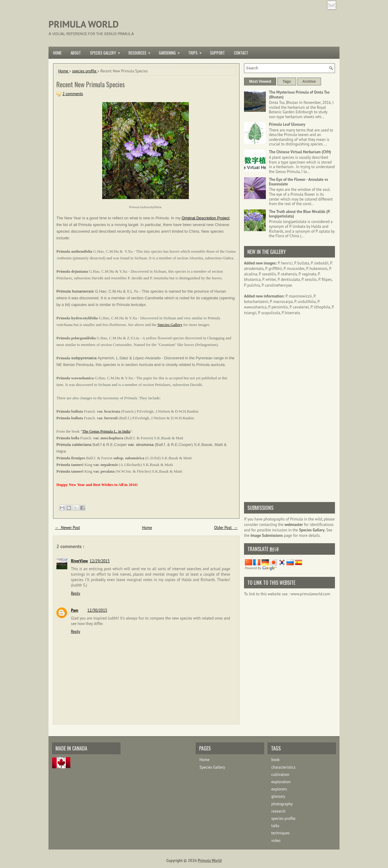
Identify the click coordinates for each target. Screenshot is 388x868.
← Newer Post (67, 528)
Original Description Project (206, 218)
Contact (241, 53)
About (76, 53)
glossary (278, 796)
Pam (75, 610)
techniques (280, 833)
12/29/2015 (100, 561)
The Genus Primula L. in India (106, 431)
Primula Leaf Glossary (287, 124)
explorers (279, 789)
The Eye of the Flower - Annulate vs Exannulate (298, 182)
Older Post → (226, 528)
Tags (287, 81)
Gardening (171, 51)
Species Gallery (107, 51)
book (275, 760)
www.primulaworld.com (311, 594)
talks (275, 826)
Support (217, 53)
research (278, 811)
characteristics (283, 767)
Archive (309, 81)
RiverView (79, 561)
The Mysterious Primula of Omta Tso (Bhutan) (299, 95)
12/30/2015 (97, 610)
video (276, 841)
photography (282, 804)
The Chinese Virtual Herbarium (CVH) (300, 152)
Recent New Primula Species (91, 84)
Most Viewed (260, 81)
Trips (197, 51)
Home (57, 53)
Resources (141, 51)
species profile (85, 71)
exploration (281, 782)
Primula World (84, 24)
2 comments (73, 94)
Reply (76, 593)
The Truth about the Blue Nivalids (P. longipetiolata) (299, 214)
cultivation (280, 775)
